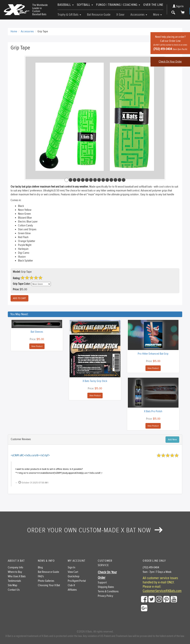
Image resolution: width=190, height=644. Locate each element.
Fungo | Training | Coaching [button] (118, 5)
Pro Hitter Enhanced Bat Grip (153, 354)
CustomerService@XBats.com (162, 591)
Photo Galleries (46, 581)
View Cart (73, 572)
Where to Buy (15, 572)
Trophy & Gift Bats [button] (69, 15)
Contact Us (14, 590)
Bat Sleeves (37, 332)
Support (102, 583)
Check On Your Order (170, 62)
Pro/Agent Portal (77, 581)
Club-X (71, 585)
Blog (40, 568)
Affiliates (72, 590)
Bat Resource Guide (99, 15)
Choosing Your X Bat (49, 585)
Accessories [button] (139, 15)
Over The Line (153, 5)
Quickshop (74, 576)
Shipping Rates (106, 587)
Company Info (15, 568)
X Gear (120, 15)
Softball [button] (85, 5)
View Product (37, 346)
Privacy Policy (105, 596)
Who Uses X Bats (17, 576)
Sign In (178, 6)
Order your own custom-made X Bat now (95, 530)
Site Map (13, 585)
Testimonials (14, 581)
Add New (172, 440)
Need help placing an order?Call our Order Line (170, 43)
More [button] (157, 15)
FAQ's (41, 576)
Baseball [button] (66, 5)
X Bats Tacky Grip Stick (95, 381)
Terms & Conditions (108, 591)
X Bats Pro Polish (153, 411)
